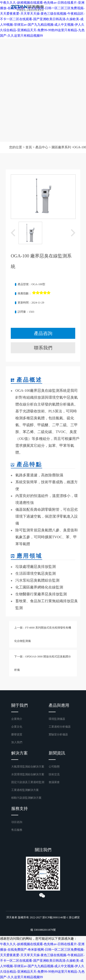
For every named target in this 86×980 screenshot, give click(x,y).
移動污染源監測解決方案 (26, 798)
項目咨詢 (17, 822)
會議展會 (54, 782)
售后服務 (17, 830)
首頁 (29, 147)
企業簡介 (17, 719)
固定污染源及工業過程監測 (28, 782)
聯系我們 (43, 348)
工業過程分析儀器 (60, 727)
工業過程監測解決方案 (25, 790)
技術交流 (54, 774)
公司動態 (54, 767)
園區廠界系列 (61, 147)
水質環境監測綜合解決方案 (28, 774)
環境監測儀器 (57, 719)
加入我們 (17, 742)
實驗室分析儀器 (58, 734)
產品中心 (42, 147)
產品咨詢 (43, 333)
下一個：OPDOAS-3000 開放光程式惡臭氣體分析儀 (43, 663)
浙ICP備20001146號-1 (55, 917)
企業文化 (17, 727)
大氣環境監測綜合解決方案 (28, 767)
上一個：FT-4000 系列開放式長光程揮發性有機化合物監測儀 (43, 634)
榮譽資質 (17, 734)
